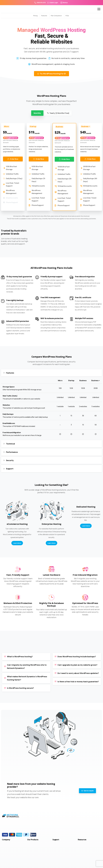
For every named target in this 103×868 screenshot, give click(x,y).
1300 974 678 (40, 3)
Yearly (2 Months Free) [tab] (58, 113)
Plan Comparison (56, 16)
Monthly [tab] (37, 113)
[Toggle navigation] (97, 9)
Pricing (35, 16)
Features (44, 16)
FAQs (67, 16)
